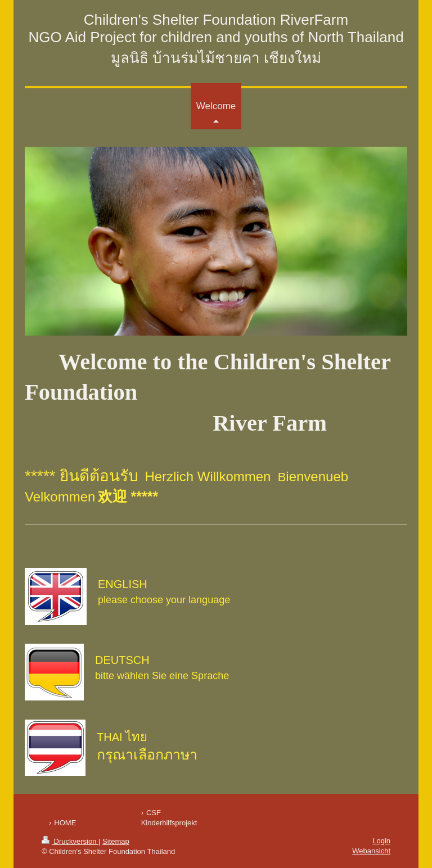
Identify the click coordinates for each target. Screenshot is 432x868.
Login (381, 841)
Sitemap (116, 841)
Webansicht (371, 851)
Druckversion (70, 841)
